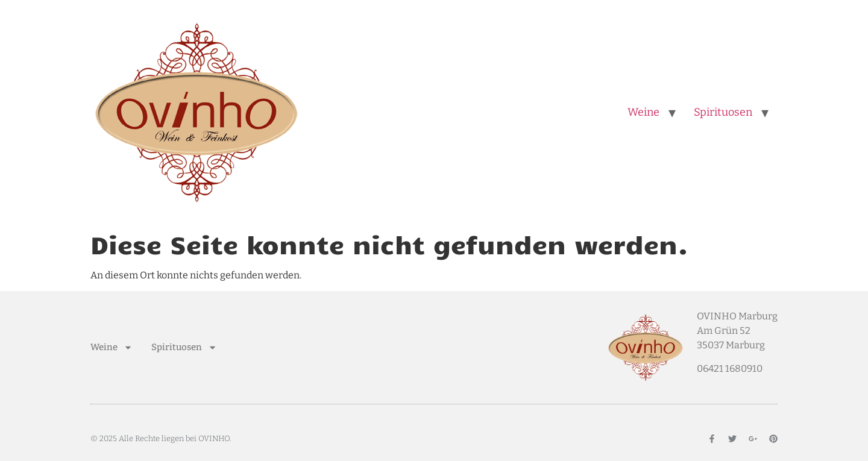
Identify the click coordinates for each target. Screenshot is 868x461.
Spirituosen (723, 112)
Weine (643, 112)
